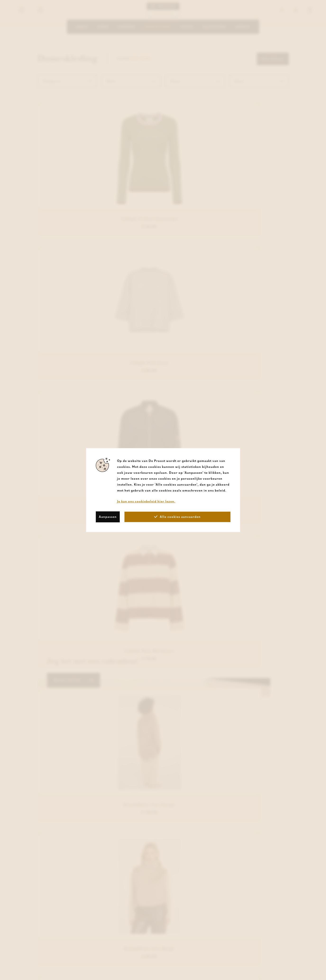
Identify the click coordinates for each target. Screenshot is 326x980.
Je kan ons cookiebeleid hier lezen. (146, 501)
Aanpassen (108, 517)
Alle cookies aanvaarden (177, 517)
